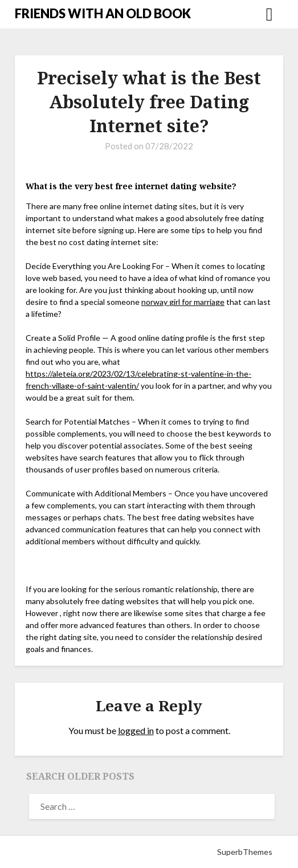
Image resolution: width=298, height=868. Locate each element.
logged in (136, 730)
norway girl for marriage (183, 302)
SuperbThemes (245, 852)
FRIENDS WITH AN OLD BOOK (103, 13)
